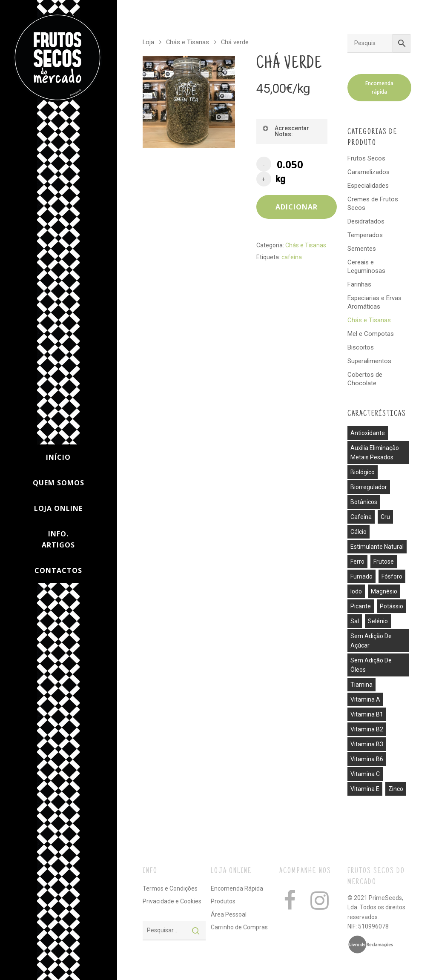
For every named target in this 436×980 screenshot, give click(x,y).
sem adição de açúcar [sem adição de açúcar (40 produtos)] (371, 641)
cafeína (292, 257)
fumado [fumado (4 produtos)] (361, 576)
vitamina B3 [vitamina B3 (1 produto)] (367, 744)
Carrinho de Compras (239, 927)
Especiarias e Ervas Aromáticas (374, 302)
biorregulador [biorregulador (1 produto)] (369, 487)
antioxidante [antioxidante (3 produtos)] (368, 433)
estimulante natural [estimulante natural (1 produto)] (377, 547)
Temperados (365, 235)
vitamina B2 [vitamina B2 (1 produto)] (367, 729)
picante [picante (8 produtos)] (361, 606)
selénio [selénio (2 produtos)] (378, 621)
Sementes (362, 249)
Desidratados (366, 221)
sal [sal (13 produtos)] (355, 621)
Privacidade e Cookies (172, 901)
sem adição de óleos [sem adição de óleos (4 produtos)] (371, 665)
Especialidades (368, 186)
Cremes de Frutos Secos (373, 203)
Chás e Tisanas (188, 42)
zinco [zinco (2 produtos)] (396, 789)
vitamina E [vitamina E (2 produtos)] (365, 789)
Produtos (223, 901)
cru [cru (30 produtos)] (385, 517)
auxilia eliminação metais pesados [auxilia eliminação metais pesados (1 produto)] (375, 453)
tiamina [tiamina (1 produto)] (361, 685)
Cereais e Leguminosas (366, 266)
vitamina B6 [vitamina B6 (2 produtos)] (367, 759)
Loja (148, 42)
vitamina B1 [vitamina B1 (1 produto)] (367, 714)
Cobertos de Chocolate (365, 379)
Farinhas (359, 284)
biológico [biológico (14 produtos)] (363, 472)
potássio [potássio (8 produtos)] (392, 606)
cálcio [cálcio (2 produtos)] (359, 532)
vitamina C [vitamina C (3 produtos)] (365, 774)
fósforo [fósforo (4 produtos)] (392, 576)
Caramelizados (369, 172)
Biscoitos (361, 347)
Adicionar (297, 207)
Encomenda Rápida (237, 888)
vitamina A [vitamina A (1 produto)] (365, 699)
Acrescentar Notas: (285, 131)
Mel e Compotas (371, 334)
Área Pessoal (229, 914)
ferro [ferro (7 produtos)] (357, 562)
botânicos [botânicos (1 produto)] (364, 502)
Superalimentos (369, 361)
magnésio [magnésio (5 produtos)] (384, 591)
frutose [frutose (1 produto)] (384, 562)
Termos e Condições (170, 888)
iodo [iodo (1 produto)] (356, 591)
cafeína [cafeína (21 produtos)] (361, 517)
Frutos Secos (366, 158)
